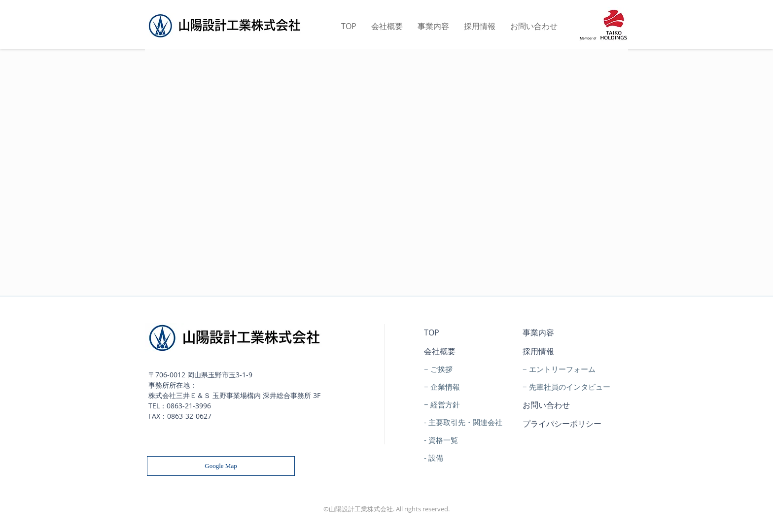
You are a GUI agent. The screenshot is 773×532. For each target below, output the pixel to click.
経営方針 (445, 404)
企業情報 (445, 387)
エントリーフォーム (562, 369)
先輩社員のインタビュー (570, 387)
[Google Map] (221, 466)
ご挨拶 (441, 369)
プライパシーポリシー (562, 424)
